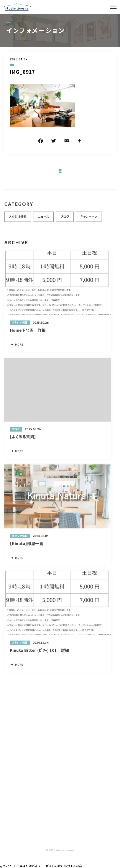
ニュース (43, 218)
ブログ (65, 218)
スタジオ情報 (18, 218)
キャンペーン (89, 218)
